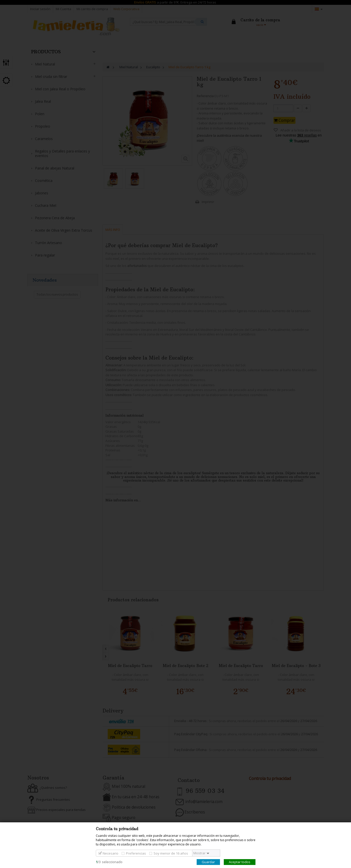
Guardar (208, 862)
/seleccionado (109, 862)
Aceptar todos (240, 862)
